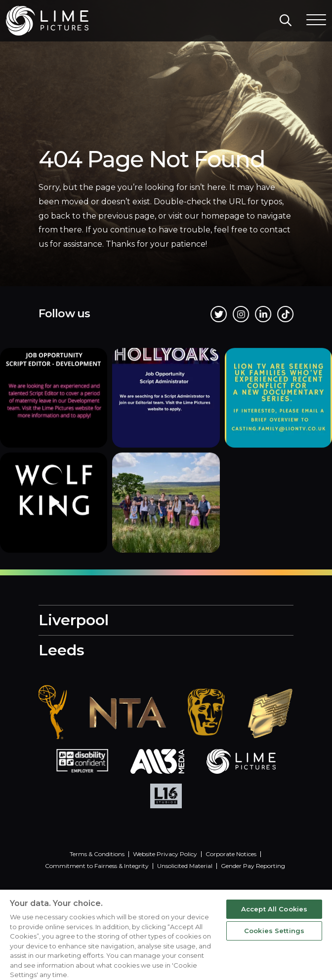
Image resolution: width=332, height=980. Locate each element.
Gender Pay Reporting (253, 866)
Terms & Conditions (97, 854)
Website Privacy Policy (165, 854)
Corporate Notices (231, 854)
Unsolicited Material (185, 866)
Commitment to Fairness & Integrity (97, 866)
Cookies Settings (274, 931)
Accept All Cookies (274, 909)
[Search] (286, 21)
